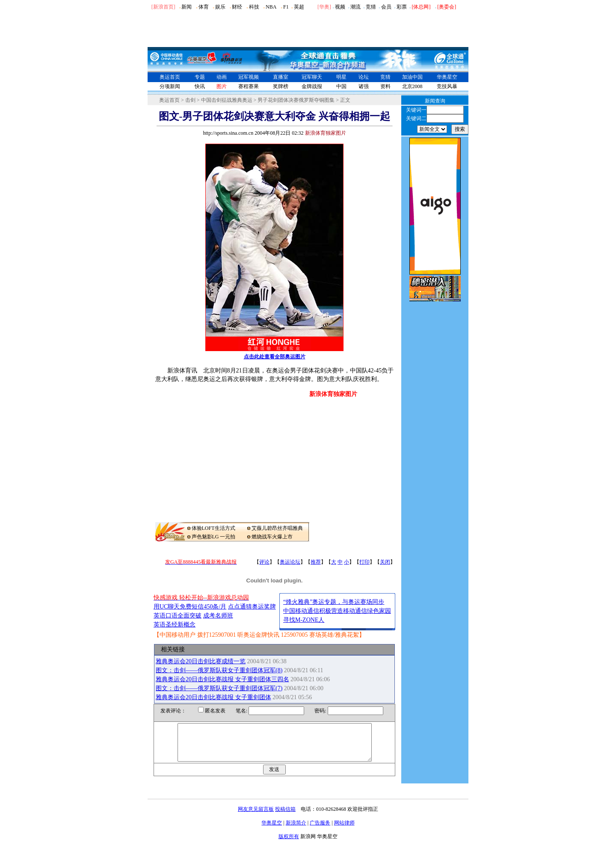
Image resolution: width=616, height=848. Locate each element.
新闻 (187, 7)
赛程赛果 (249, 86)
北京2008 (412, 86)
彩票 (402, 7)
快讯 (200, 86)
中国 (341, 86)
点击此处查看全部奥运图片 (275, 357)
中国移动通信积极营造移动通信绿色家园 (337, 611)
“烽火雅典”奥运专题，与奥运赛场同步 (334, 602)
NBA (271, 7)
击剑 (190, 100)
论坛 (364, 77)
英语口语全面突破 (178, 616)
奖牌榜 (281, 86)
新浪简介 (296, 830)
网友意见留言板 (256, 817)
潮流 (355, 7)
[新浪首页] (163, 7)
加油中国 (412, 77)
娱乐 (220, 7)
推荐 (316, 562)
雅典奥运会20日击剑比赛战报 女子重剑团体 (213, 697)
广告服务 (320, 830)
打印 (364, 562)
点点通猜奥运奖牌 (252, 607)
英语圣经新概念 (175, 625)
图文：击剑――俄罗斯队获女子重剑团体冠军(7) (219, 688)
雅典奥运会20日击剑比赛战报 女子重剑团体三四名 (222, 679)
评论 (264, 562)
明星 (341, 77)
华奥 (324, 7)
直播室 (281, 77)
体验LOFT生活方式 (213, 528)
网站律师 (344, 830)
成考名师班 (218, 616)
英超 (299, 7)
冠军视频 (249, 77)
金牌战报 (312, 86)
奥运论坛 (290, 562)
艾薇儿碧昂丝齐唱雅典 (277, 528)
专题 (200, 77)
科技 (254, 7)
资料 (385, 86)
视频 (340, 7)
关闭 (385, 562)
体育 (204, 7)
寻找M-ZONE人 (304, 620)
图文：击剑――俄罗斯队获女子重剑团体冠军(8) (219, 670)
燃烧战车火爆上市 (272, 537)
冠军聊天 (312, 77)
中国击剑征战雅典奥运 (227, 100)
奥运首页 (170, 77)
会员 (386, 7)
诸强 (364, 86)
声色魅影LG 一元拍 (214, 537)
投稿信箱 (285, 817)
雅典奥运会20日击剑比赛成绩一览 (201, 661)
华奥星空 (447, 77)
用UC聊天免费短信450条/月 (190, 607)
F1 (286, 7)
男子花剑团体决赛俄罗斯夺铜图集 (296, 100)
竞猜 (371, 7)
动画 (222, 77)
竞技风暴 (447, 86)
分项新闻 (170, 86)
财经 (237, 7)
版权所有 (289, 844)
